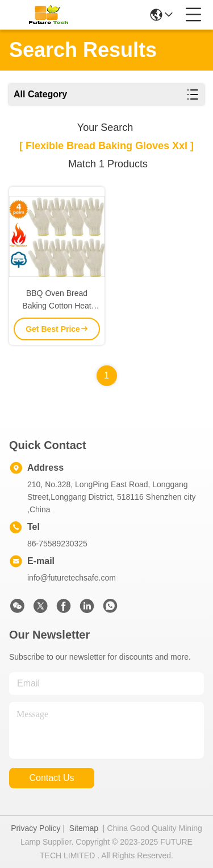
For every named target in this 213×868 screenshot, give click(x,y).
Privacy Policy (35, 828)
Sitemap (84, 828)
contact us (51, 778)
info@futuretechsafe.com (72, 578)
